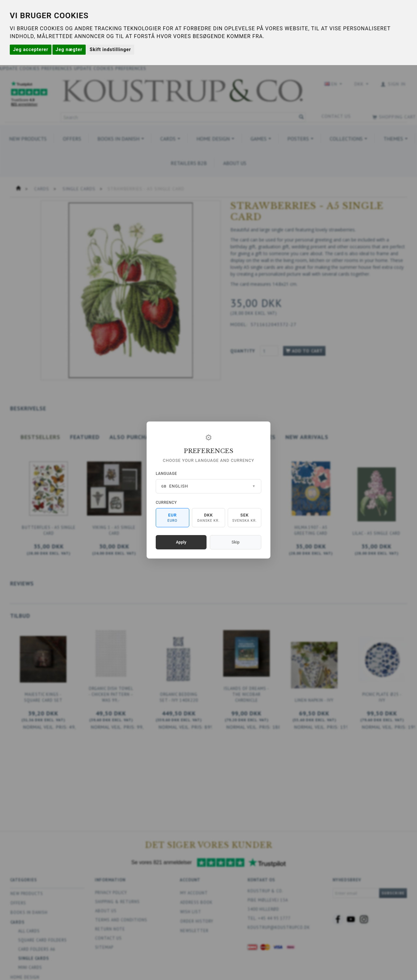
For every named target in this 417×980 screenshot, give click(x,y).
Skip (236, 542)
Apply (181, 542)
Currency (166, 503)
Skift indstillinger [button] (110, 49)
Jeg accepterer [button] (31, 49)
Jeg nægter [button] (69, 49)
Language (166, 474)
